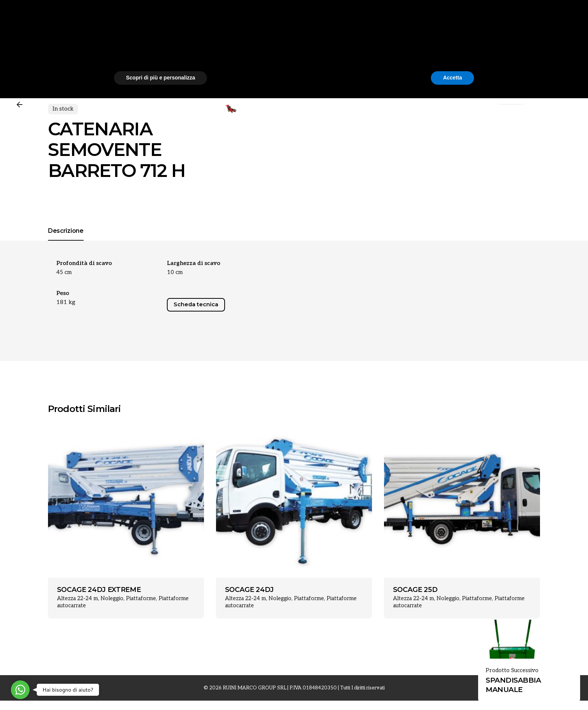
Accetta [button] (452, 689)
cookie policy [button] (322, 650)
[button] (470, 630)
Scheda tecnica (196, 466)
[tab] (66, 402)
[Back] (19, 105)
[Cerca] (570, 43)
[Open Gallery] (244, 123)
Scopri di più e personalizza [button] (160, 689)
